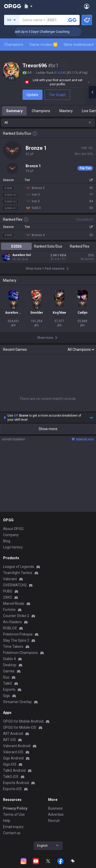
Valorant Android (17, 709)
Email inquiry (13, 790)
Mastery (66, 111)
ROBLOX (10, 591)
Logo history (13, 510)
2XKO (8, 560)
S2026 (16, 246)
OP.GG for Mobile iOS (20, 690)
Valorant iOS (13, 715)
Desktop (10, 628)
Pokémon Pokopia (18, 597)
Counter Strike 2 (16, 579)
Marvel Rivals (14, 566)
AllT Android (13, 696)
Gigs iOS (10, 727)
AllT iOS (9, 703)
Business (55, 771)
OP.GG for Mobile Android (23, 684)
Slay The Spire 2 (16, 603)
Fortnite (9, 573)
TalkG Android (14, 733)
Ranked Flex (80, 246)
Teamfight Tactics (18, 536)
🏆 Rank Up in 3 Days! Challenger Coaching (44, 32)
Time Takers (13, 609)
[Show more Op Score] (91, 380)
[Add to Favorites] (64, 66)
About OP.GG (13, 492)
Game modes (43, 45)
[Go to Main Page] (13, 6)
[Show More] (28, 6)
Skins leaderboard (78, 45)
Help (7, 784)
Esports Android (16, 746)
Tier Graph (57, 95)
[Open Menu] (87, 6)
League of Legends (19, 530)
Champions (14, 45)
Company (11, 498)
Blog (7, 504)
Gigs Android (13, 721)
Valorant (10, 542)
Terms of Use (14, 777)
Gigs (7, 659)
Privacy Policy (15, 771)
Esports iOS (12, 752)
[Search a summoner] (72, 20)
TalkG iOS (11, 739)
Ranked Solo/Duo (48, 246)
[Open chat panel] (92, 92)
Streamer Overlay (17, 665)
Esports (9, 652)
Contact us (12, 796)
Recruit (54, 784)
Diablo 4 (9, 622)
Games (9, 634)
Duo (6, 640)
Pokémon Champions (20, 616)
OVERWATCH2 (15, 548)
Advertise (56, 777)
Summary (14, 111)
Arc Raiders (12, 585)
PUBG (8, 554)
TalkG (8, 646)
